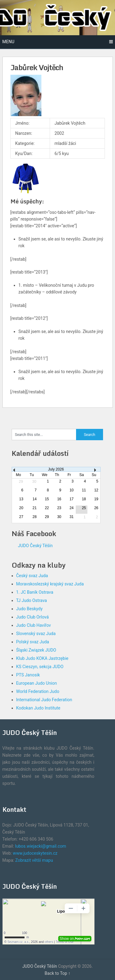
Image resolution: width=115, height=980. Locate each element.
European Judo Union (37, 683)
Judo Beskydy (29, 609)
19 (96, 499)
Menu (8, 42)
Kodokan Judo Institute (38, 708)
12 (96, 490)
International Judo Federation (44, 700)
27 (21, 517)
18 (84, 499)
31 (72, 517)
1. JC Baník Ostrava (35, 592)
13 (21, 499)
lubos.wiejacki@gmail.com (40, 846)
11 (84, 490)
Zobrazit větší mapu (34, 860)
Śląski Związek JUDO (36, 650)
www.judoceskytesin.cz (35, 853)
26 (96, 508)
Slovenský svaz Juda (36, 634)
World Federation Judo (38, 691)
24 (72, 508)
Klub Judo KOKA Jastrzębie (42, 658)
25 (84, 508)
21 (34, 508)
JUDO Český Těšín (35, 546)
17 (72, 499)
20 (21, 508)
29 (47, 517)
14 (34, 499)
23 (59, 508)
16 (59, 499)
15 (47, 499)
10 (72, 490)
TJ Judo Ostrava (32, 600)
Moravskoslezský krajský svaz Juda (50, 584)
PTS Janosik (28, 675)
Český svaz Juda (32, 576)
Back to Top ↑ (58, 973)
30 (59, 517)
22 (47, 508)
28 (34, 517)
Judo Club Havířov (34, 625)
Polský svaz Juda (33, 642)
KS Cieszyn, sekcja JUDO (40, 667)
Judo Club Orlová (33, 617)
